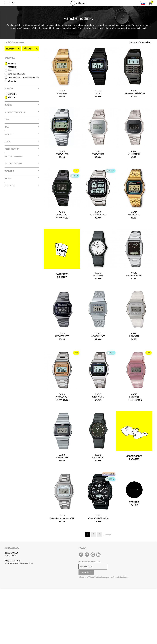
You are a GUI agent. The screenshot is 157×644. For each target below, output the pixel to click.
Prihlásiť (86, 573)
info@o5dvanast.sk (12, 561)
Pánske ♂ (29, 49)
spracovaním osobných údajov (117, 577)
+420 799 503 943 (12, 563)
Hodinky (11, 49)
